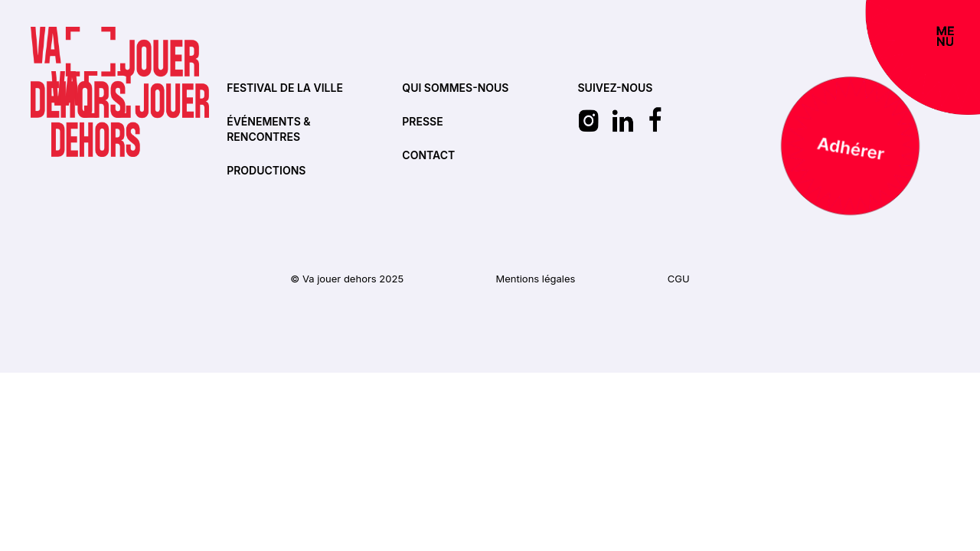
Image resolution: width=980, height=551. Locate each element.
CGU (679, 279)
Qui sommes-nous (455, 88)
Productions (266, 170)
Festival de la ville (285, 88)
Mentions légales (535, 279)
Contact (428, 155)
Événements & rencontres (268, 129)
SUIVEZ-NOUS (616, 88)
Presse (422, 121)
